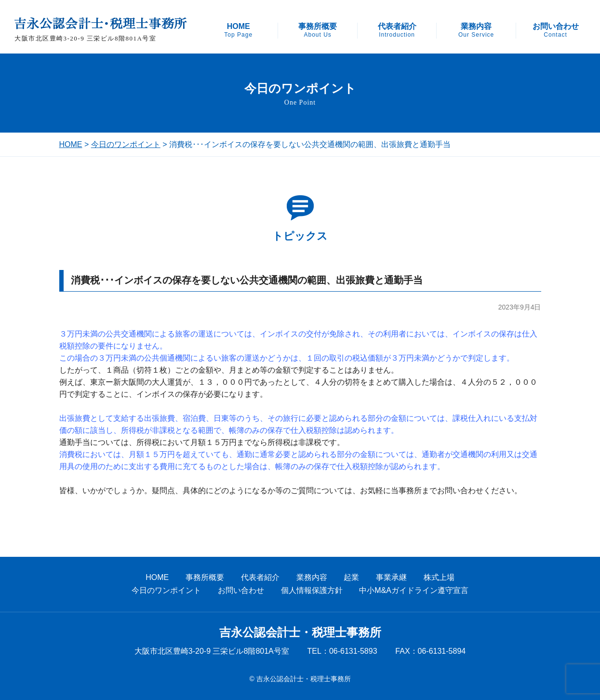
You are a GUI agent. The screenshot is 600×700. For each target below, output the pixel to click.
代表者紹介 (397, 30)
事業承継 (391, 577)
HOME (238, 30)
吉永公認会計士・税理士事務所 (300, 633)
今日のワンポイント (126, 144)
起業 (351, 577)
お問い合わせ (556, 30)
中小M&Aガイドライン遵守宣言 (414, 590)
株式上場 (439, 577)
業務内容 (476, 30)
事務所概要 (318, 30)
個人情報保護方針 (312, 590)
